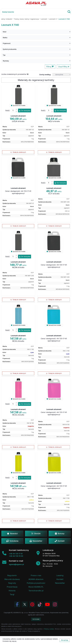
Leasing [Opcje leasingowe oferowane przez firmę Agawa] (60, 575)
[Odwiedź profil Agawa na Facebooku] (17, 604)
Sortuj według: (45, 75)
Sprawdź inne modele (18, 105)
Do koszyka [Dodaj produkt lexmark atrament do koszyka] (25, 110)
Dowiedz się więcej (9, 641)
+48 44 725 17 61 (16, 554)
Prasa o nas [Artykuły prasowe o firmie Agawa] (36, 575)
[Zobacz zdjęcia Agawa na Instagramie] (55, 604)
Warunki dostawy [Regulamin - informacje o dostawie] (12, 579)
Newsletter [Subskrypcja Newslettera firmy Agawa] (60, 583)
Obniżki (36, 534)
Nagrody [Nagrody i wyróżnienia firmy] (12, 583)
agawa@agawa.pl (18, 193)
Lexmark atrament (18, 116)
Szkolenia (12, 541)
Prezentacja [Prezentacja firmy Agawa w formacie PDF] (12, 587)
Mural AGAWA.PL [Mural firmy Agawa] (36, 587)
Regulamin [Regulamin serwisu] (12, 575)
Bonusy (60, 534)
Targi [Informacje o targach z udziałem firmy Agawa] (12, 594)
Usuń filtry (64, 67)
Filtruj (50, 67)
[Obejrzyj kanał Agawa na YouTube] (47, 604)
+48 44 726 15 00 (16, 556)
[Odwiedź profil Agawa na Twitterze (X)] (25, 604)
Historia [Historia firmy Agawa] (12, 591)
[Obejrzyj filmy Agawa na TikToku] (40, 604)
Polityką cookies (49, 629)
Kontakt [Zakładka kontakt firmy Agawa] (60, 579)
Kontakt (60, 541)
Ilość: (8, 110)
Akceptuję (64, 640)
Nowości (12, 534)
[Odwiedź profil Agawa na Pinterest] (32, 604)
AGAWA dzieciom (36, 579)
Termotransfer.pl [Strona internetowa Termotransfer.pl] (36, 591)
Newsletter (36, 541)
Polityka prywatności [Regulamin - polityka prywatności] (36, 583)
